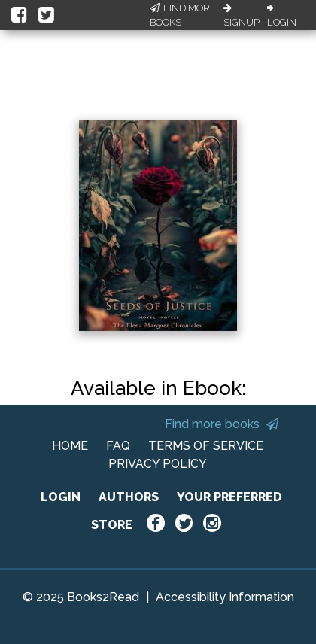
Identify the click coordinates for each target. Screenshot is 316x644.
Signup (242, 16)
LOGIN (61, 497)
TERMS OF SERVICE (206, 446)
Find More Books (183, 15)
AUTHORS (129, 497)
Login (282, 16)
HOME (70, 446)
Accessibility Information (225, 597)
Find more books (222, 424)
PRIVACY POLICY (158, 464)
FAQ (118, 446)
